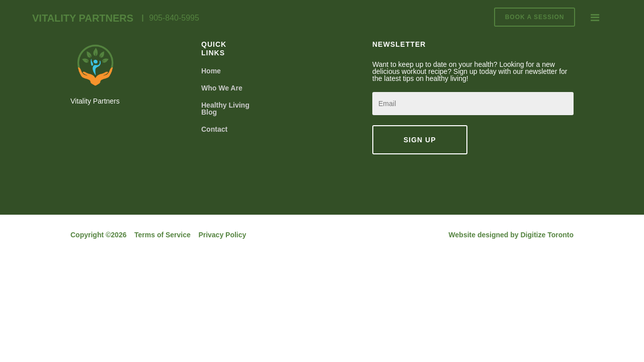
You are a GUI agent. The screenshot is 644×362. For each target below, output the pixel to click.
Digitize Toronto (547, 235)
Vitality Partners (83, 18)
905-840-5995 (174, 18)
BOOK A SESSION (535, 17)
